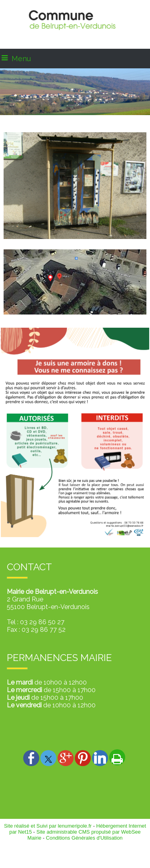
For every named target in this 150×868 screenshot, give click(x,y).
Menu (21, 59)
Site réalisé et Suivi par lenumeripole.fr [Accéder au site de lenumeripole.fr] (48, 826)
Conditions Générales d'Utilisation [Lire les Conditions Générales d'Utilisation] (84, 838)
